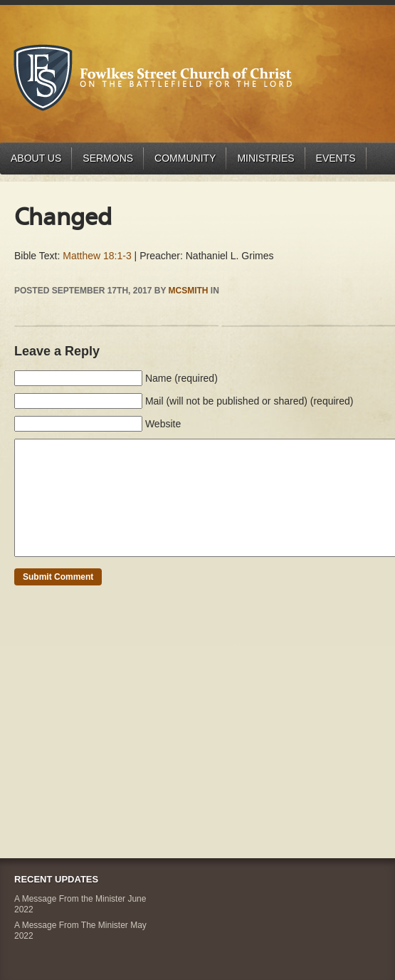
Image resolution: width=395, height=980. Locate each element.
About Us (36, 158)
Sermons (108, 158)
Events (336, 158)
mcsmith (189, 291)
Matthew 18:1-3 (97, 256)
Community (185, 158)
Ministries (265, 158)
